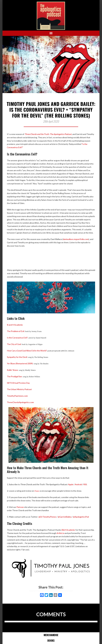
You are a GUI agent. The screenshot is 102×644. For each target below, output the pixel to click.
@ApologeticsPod (81, 517)
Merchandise (51, 635)
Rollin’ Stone (12, 370)
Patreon (20, 507)
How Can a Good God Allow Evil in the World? (27, 351)
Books (51, 641)
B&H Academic (68, 530)
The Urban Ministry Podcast (19, 389)
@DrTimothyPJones (47, 517)
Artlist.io (60, 533)
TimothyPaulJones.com (17, 396)
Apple (71, 484)
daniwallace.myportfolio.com (76, 239)
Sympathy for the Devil (17, 357)
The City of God (14, 344)
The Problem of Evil (16, 331)
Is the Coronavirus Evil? (17, 338)
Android (78, 484)
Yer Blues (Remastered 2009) (20, 363)
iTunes (37, 491)
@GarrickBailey (65, 517)
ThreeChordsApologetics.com (20, 402)
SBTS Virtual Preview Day (18, 383)
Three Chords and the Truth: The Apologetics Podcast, (48, 134)
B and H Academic (15, 325)
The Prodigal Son (14, 376)
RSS (85, 484)
